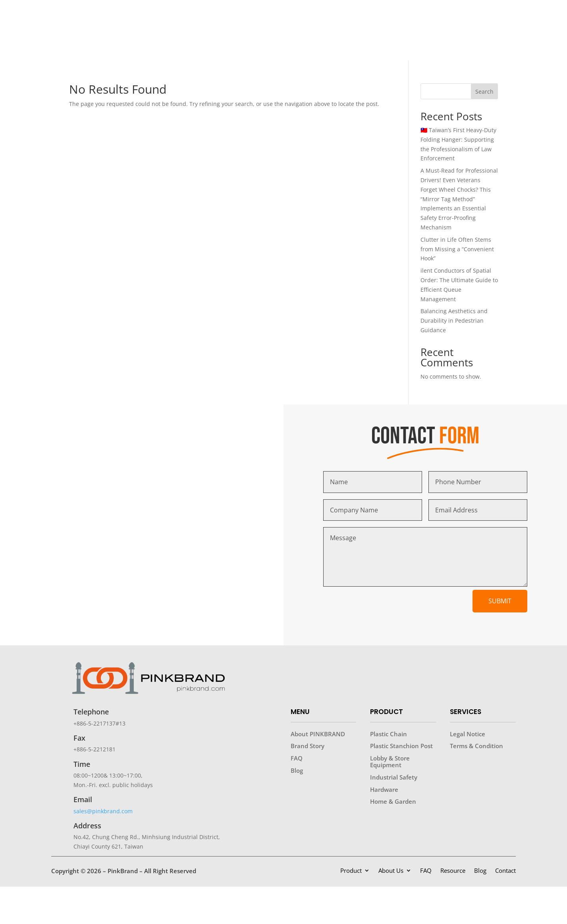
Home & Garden (393, 801)
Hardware (384, 789)
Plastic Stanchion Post (401, 746)
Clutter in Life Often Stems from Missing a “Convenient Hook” (457, 249)
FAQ (297, 758)
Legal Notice (468, 734)
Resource (453, 871)
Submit (500, 601)
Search (484, 91)
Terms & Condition (476, 746)
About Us (391, 871)
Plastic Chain (389, 734)
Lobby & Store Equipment (390, 761)
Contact (505, 871)
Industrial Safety (394, 777)
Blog (297, 770)
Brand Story (308, 746)
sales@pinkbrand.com (103, 811)
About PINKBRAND (318, 734)
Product (351, 871)
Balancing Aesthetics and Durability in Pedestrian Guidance (454, 321)
